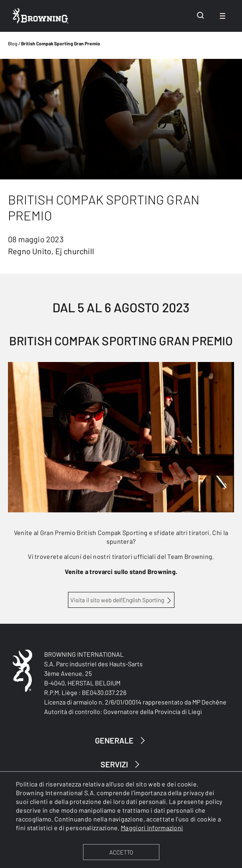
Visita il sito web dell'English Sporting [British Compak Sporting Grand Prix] (117, 600)
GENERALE (121, 741)
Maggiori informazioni (152, 828)
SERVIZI (121, 764)
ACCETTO (121, 852)
